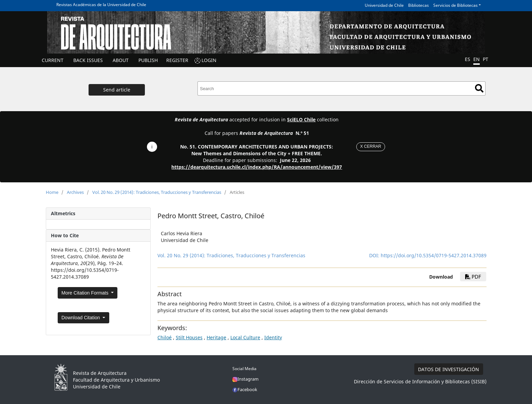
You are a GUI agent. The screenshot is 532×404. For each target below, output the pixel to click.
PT (486, 59)
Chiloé (165, 337)
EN (477, 59)
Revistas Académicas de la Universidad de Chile (101, 5)
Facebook (245, 389)
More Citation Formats (85, 293)
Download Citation (81, 318)
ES (468, 59)
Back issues (88, 60)
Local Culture (245, 337)
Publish (148, 60)
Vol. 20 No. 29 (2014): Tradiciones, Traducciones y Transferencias (157, 192)
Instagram (245, 379)
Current (53, 60)
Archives (75, 192)
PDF (473, 277)
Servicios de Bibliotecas (455, 5)
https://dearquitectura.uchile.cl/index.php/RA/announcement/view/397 (257, 167)
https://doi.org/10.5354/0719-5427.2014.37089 (434, 255)
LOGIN (209, 60)
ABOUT (121, 60)
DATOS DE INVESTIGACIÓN (449, 369)
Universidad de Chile (384, 5)
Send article (117, 90)
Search (479, 88)
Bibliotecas (419, 5)
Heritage (216, 337)
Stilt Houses (189, 337)
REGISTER (177, 60)
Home (52, 192)
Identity (273, 337)
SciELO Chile (301, 119)
